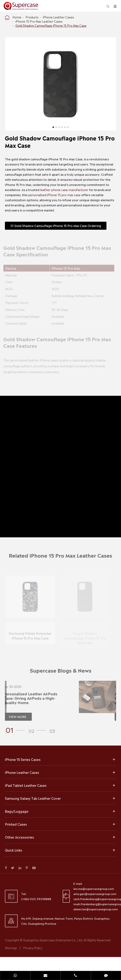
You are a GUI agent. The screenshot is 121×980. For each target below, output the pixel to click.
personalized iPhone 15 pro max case (54, 195)
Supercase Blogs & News (61, 672)
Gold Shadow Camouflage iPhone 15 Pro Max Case (51, 25)
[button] (16, 729)
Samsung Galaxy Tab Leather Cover (33, 798)
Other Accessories (19, 837)
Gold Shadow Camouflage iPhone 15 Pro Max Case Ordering (55, 226)
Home (17, 17)
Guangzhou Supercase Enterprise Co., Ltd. (53, 940)
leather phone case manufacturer (64, 190)
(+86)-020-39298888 (36, 899)
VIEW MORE (16, 717)
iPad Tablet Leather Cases (26, 785)
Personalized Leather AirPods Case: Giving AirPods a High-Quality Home (29, 698)
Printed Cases (16, 824)
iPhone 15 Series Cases (23, 759)
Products (32, 17)
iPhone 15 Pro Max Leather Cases (39, 21)
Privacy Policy (33, 948)
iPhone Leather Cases (58, 17)
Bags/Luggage (17, 811)
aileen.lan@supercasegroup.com (96, 909)
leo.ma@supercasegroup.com (94, 888)
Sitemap (11, 948)
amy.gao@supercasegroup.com (95, 894)
